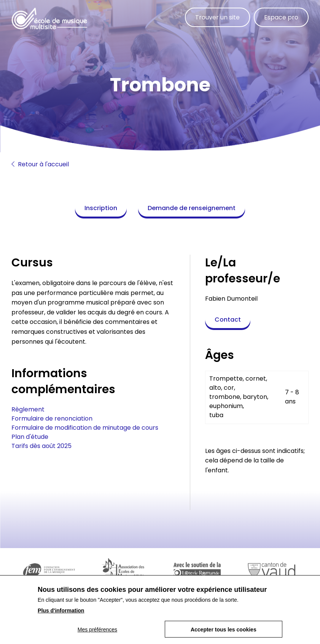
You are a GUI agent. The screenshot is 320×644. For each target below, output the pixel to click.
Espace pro (281, 17)
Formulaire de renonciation (52, 418)
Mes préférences (97, 633)
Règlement (28, 409)
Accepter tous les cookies (224, 633)
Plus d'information (61, 614)
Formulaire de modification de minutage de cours (85, 428)
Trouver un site (217, 17)
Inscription (101, 208)
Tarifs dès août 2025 (41, 446)
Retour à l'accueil (40, 164)
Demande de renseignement (192, 208)
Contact (228, 320)
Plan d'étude (30, 437)
